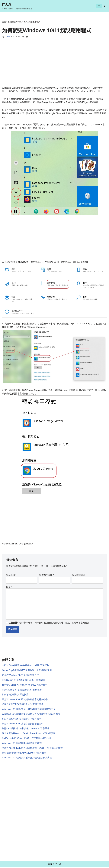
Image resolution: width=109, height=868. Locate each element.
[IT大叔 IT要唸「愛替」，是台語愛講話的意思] (17, 6)
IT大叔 (7, 37)
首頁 (4, 22)
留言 (9, 587)
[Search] (105, 6)
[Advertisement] (54, 66)
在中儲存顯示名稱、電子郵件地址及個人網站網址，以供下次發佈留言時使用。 (50, 623)
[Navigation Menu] (99, 6)
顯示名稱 (11, 575)
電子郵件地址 (46, 575)
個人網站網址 (79, 575)
